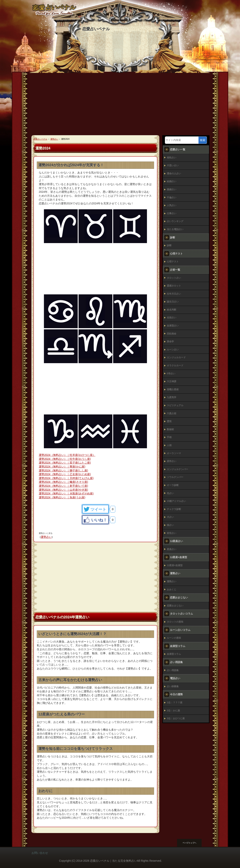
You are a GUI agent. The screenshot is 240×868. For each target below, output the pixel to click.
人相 (169, 445)
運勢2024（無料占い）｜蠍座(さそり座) (63, 482)
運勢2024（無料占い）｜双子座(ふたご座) (65, 463)
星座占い (172, 549)
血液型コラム (174, 654)
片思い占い (173, 165)
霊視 (169, 421)
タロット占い (174, 278)
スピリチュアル (175, 405)
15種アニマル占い (176, 501)
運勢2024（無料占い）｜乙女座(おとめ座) (65, 474)
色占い (170, 493)
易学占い (172, 461)
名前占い (172, 318)
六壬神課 (172, 381)
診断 (169, 245)
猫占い (170, 525)
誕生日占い (173, 302)
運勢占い (46, 537)
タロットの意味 (175, 622)
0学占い (171, 374)
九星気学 (172, 397)
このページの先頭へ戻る (193, 843)
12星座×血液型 (175, 565)
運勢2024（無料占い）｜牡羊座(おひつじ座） (67, 455)
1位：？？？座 (175, 703)
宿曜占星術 (173, 389)
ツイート (98, 509)
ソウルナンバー (175, 477)
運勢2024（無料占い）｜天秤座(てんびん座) (66, 478)
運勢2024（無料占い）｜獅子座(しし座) (63, 470)
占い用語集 (173, 670)
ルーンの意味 (174, 638)
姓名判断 (172, 310)
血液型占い (173, 326)
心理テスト (173, 262)
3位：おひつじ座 (176, 718)
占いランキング (175, 221)
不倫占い (172, 197)
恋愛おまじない (175, 606)
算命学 (170, 342)
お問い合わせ (40, 853)
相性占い (172, 158)
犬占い (170, 517)
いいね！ (99, 520)
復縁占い (172, 189)
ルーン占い (173, 350)
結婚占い (172, 181)
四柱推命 (172, 334)
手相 (169, 437)
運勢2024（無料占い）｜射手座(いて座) (63, 486)
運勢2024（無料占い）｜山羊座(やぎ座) (63, 490)
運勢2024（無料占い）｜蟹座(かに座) (62, 467)
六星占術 (172, 413)
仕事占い (172, 213)
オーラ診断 (173, 485)
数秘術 (170, 429)
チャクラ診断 (174, 509)
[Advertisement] (120, 106)
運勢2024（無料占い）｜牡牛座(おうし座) (65, 459)
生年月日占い (174, 294)
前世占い (172, 533)
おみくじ (172, 590)
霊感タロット (174, 286)
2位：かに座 (173, 711)
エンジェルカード (176, 357)
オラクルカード (175, 366)
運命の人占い (174, 174)
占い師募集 (173, 686)
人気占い (172, 205)
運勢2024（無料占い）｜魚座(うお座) (62, 497)
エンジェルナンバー (177, 469)
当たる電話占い (175, 229)
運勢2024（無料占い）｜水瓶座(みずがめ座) (66, 493)
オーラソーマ (174, 453)
